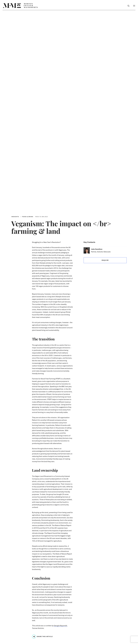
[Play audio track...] (34, 637)
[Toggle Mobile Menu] (134, 5)
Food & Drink (28, 217)
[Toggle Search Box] (129, 5)
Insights (15, 217)
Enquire (105, 260)
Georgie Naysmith (60, 626)
